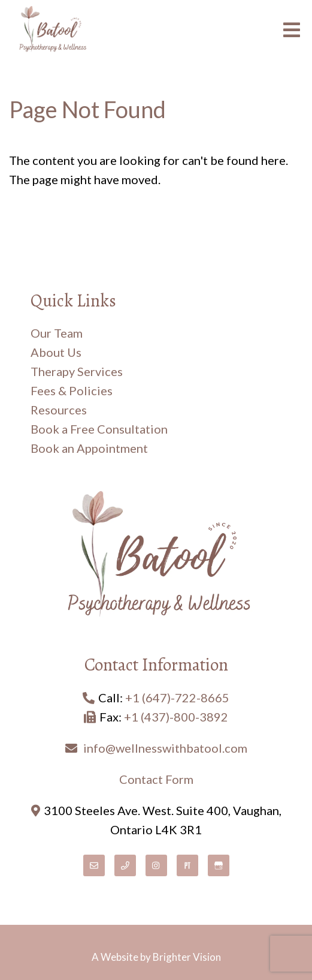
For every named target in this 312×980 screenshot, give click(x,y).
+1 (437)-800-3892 (176, 717)
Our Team (57, 333)
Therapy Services (77, 371)
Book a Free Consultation (99, 429)
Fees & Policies (72, 390)
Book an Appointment (89, 448)
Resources (59, 410)
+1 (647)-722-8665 (177, 698)
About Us (56, 352)
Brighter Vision (187, 957)
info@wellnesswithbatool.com (165, 748)
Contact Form (156, 779)
